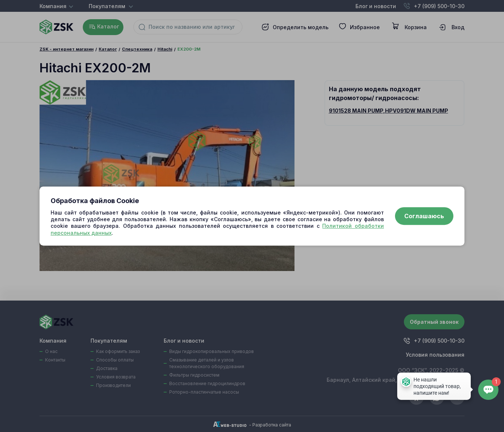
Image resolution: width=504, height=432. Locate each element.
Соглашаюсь (424, 216)
